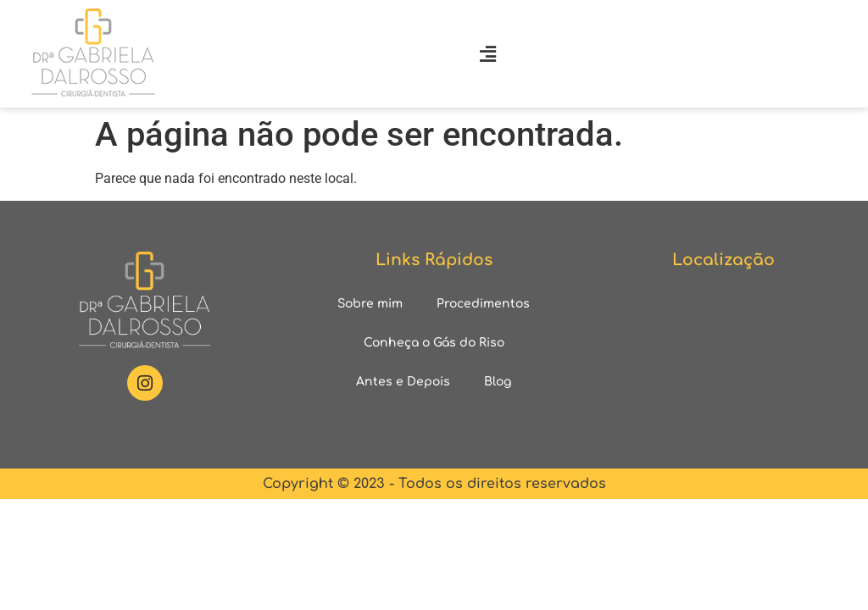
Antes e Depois (403, 382)
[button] (487, 54)
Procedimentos (483, 304)
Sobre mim (370, 304)
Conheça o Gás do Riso (434, 343)
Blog (498, 382)
